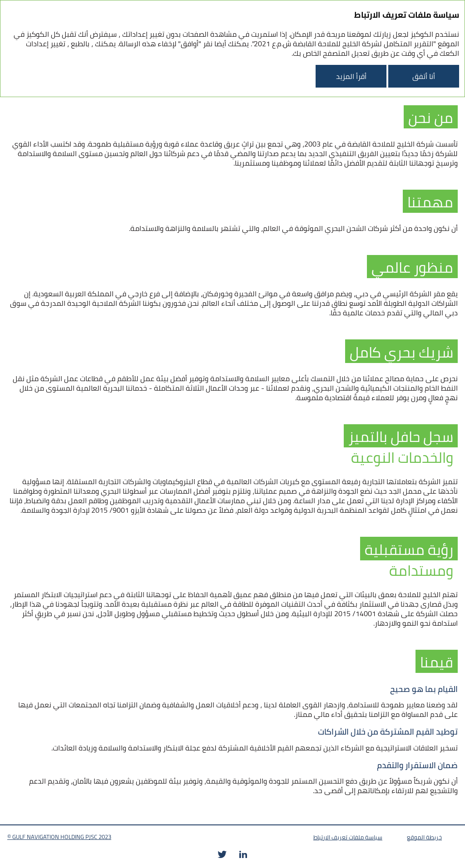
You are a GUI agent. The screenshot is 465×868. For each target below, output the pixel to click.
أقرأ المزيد (351, 76)
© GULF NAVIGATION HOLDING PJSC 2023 (59, 837)
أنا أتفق (424, 76)
